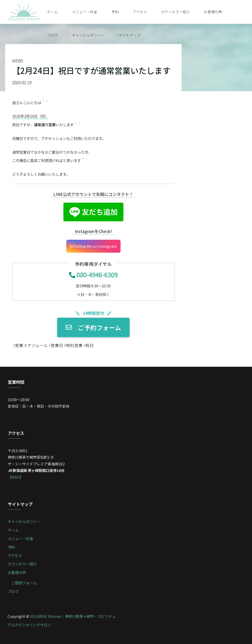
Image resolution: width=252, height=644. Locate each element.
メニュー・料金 (20, 538)
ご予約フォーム (93, 327)
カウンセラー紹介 (22, 564)
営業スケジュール (31, 345)
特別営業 (74, 345)
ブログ (13, 591)
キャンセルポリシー (24, 521)
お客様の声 (17, 572)
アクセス (15, 555)
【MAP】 (15, 477)
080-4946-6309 (93, 275)
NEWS (18, 61)
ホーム (13, 530)
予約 (11, 547)
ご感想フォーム (24, 583)
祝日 (90, 345)
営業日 (57, 345)
